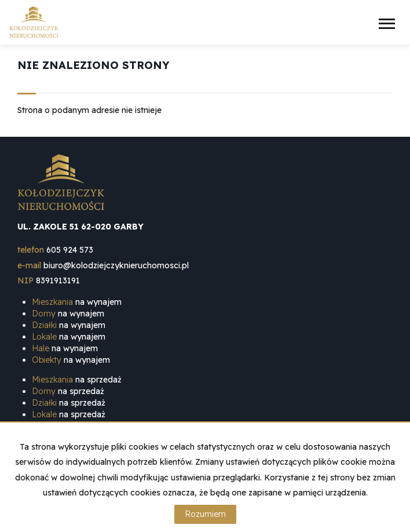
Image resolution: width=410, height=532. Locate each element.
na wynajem (77, 302)
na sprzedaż (77, 380)
